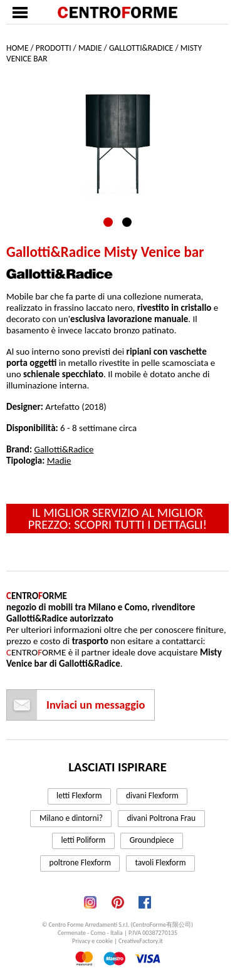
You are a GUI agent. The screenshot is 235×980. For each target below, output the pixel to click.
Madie (90, 48)
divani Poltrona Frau (161, 818)
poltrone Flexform (80, 863)
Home (17, 48)
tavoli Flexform (160, 863)
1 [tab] (108, 222)
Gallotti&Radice (141, 48)
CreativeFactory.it (141, 941)
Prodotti (54, 48)
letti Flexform (79, 795)
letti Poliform (83, 840)
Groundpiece (152, 840)
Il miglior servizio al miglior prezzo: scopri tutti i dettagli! (118, 518)
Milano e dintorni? (71, 818)
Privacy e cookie (92, 941)
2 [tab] (127, 222)
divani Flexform (152, 795)
